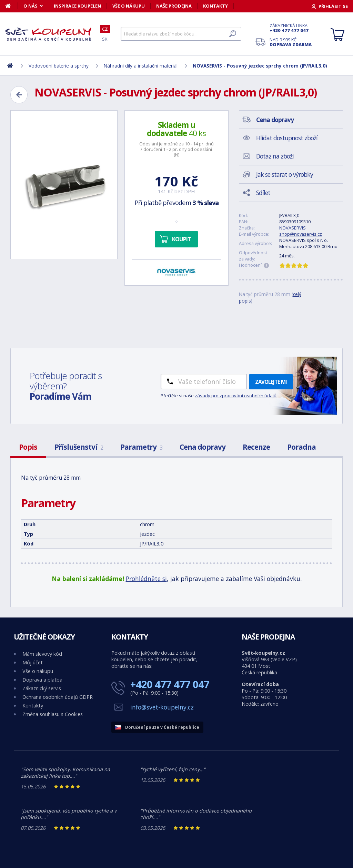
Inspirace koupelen (77, 6)
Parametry (141, 447)
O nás (31, 6)
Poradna (301, 447)
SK (105, 39)
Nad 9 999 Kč (291, 42)
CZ (105, 29)
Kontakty (215, 6)
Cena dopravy (203, 447)
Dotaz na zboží (275, 156)
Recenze (256, 447)
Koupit (181, 239)
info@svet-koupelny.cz (162, 707)
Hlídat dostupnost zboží (287, 138)
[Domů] (12, 6)
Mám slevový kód (42, 654)
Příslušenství (79, 447)
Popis (28, 447)
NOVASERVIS (293, 228)
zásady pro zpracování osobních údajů (236, 396)
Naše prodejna (174, 6)
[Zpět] (19, 95)
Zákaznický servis (42, 688)
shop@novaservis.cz (301, 234)
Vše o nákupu (129, 6)
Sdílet (263, 193)
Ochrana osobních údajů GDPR (58, 697)
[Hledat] (181, 34)
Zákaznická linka (291, 28)
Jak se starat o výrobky (285, 174)
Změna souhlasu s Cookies (53, 714)
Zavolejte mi (271, 382)
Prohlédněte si (146, 579)
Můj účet (33, 662)
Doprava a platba (42, 680)
